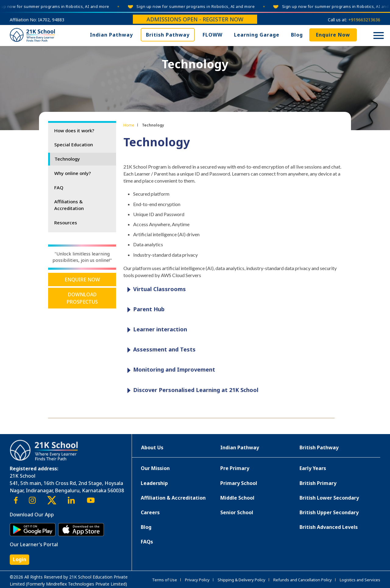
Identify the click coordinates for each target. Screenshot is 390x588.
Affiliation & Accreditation (173, 498)
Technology (67, 159)
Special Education (74, 144)
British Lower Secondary (329, 498)
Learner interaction (156, 330)
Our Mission (155, 468)
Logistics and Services (360, 580)
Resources (66, 223)
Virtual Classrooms (155, 289)
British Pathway (168, 35)
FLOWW (213, 35)
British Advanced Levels (329, 527)
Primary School (239, 483)
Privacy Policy (197, 580)
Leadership (154, 483)
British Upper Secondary (329, 512)
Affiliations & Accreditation (69, 205)
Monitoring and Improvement (170, 370)
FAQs (147, 542)
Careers (150, 512)
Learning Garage (257, 35)
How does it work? (74, 130)
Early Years (313, 468)
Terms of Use (165, 580)
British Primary (318, 483)
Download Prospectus (82, 298)
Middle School (237, 498)
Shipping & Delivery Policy (241, 580)
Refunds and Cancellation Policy (303, 580)
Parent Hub (144, 310)
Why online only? (73, 173)
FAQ (59, 187)
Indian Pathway (111, 35)
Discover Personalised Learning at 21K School (191, 390)
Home (129, 125)
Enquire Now (333, 35)
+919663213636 (364, 20)
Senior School (237, 512)
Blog (297, 35)
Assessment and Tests (160, 350)
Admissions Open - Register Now (195, 19)
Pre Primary (235, 468)
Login (19, 559)
